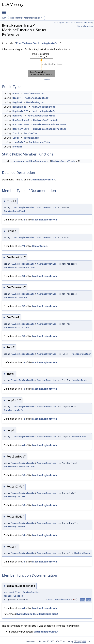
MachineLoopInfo (39, 142)
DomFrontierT (21, 129)
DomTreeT (18, 116)
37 (24, 306)
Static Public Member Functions (79, 22)
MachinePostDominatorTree (50, 125)
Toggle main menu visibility (4, 11)
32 (24, 220)
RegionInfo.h (40, 246)
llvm (4, 18)
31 (24, 362)
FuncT (16, 93)
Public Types (59, 22)
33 (24, 562)
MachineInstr (32, 133)
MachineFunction (34, 93)
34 (24, 535)
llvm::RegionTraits (23, 207)
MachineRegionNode (44, 107)
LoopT (16, 138)
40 (24, 389)
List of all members (85, 26)
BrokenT (17, 147)
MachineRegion (35, 102)
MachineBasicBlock (37, 98)
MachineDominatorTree (42, 116)
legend (47, 79)
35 (24, 505)
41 (24, 445)
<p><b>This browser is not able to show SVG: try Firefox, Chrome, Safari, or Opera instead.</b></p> (47, 64)
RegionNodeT (20, 107)
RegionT (17, 102)
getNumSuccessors (37, 161)
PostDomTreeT (21, 125)
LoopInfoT (19, 142)
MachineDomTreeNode (46, 120)
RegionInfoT (20, 111)
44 (24, 608)
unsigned (19, 161)
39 (24, 276)
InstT (16, 133)
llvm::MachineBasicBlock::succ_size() (37, 614)
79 (24, 246)
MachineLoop (31, 138)
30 (22, 180)
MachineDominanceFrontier (50, 129)
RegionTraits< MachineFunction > (26, 18)
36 (24, 336)
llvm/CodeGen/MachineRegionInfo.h (38, 43)
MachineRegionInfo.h (43, 180)
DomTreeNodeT (21, 120)
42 (24, 419)
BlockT (16, 98)
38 (24, 475)
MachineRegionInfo (44, 111)
